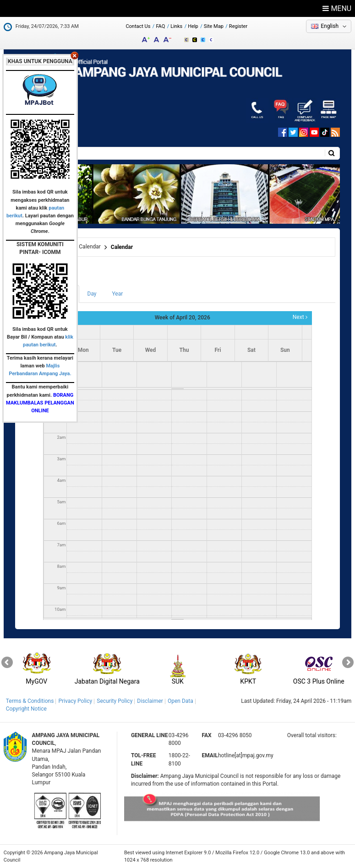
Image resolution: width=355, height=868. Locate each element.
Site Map (214, 26)
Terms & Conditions (30, 701)
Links (176, 26)
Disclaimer (150, 701)
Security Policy (115, 701)
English (330, 26)
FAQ (160, 26)
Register (238, 26)
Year (118, 294)
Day (92, 294)
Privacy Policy (75, 701)
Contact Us (138, 26)
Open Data (180, 701)
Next (300, 317)
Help (193, 26)
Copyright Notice (26, 709)
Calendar (122, 247)
